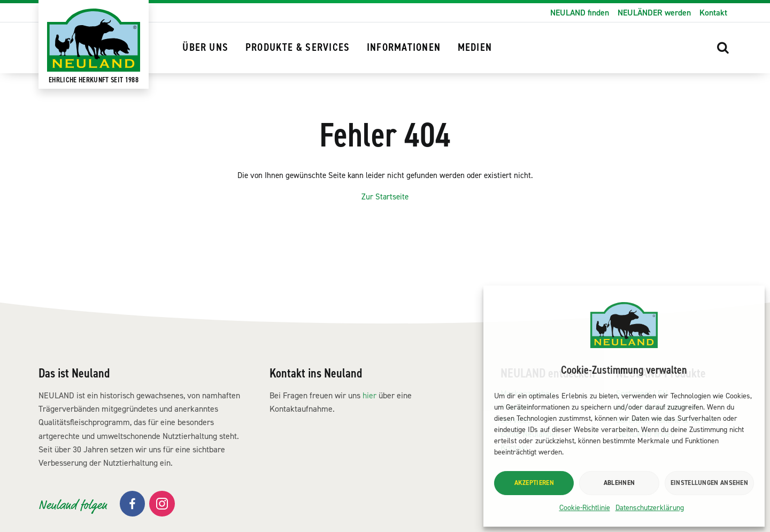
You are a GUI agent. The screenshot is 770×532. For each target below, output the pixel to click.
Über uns (205, 48)
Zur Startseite (385, 238)
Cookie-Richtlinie (585, 508)
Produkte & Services (298, 48)
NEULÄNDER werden (654, 13)
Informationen (404, 48)
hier (369, 436)
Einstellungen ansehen (709, 483)
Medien (475, 48)
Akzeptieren (534, 483)
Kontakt (713, 13)
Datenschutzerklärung (650, 508)
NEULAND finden (580, 13)
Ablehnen (619, 483)
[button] (723, 47)
